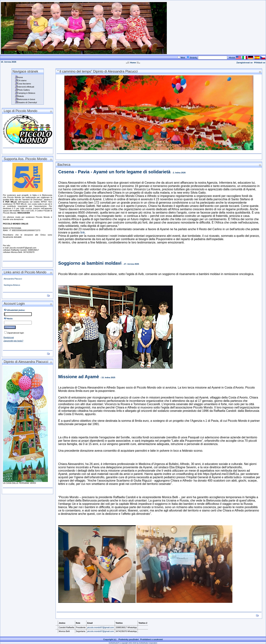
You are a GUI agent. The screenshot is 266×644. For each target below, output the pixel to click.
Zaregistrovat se (245, 63)
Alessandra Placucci (13, 279)
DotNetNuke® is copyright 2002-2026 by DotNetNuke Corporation (133, 643)
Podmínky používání (129, 639)
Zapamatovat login (16, 333)
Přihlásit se (260, 63)
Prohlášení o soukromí (151, 639)
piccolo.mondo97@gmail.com (100, 627)
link (83, 232)
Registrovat (9, 337)
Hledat (232, 58)
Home (133, 63)
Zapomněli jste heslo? (13, 341)
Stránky (194, 58)
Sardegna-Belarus (12, 285)
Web (183, 58)
